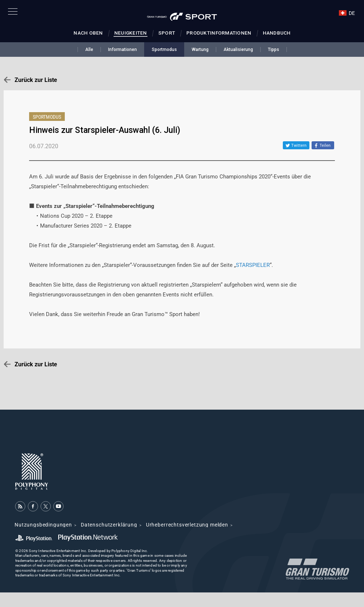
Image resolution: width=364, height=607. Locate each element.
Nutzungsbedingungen (43, 525)
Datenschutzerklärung (109, 525)
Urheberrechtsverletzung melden (187, 525)
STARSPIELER (253, 265)
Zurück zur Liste (36, 80)
